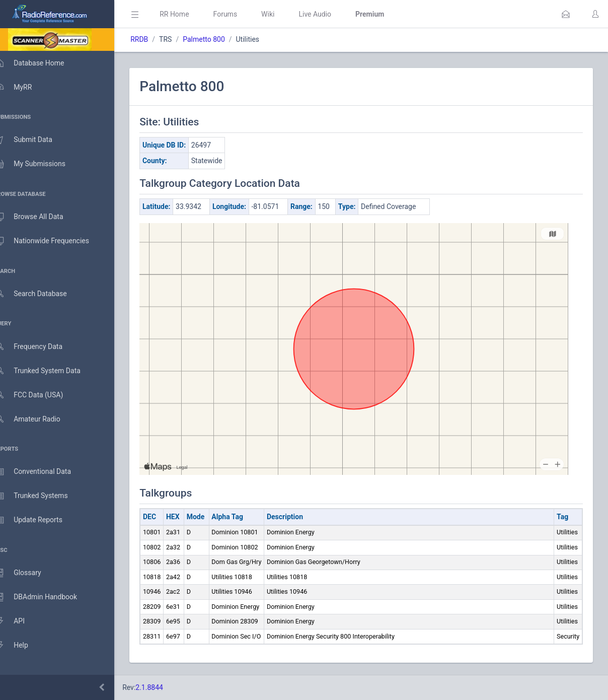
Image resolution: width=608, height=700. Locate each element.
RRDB (154, 39)
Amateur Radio (37, 419)
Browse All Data (39, 217)
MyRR (23, 87)
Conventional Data (43, 472)
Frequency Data (39, 347)
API (20, 621)
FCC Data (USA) (39, 395)
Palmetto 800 (218, 39)
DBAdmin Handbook (46, 597)
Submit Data (33, 140)
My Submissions (40, 164)
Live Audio (329, 14)
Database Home (39, 63)
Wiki (282, 14)
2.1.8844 (164, 687)
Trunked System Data (48, 371)
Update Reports (39, 520)
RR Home (189, 14)
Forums (240, 14)
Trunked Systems (41, 496)
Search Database (41, 294)
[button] (566, 14)
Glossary (28, 573)
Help (21, 646)
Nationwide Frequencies (52, 241)
